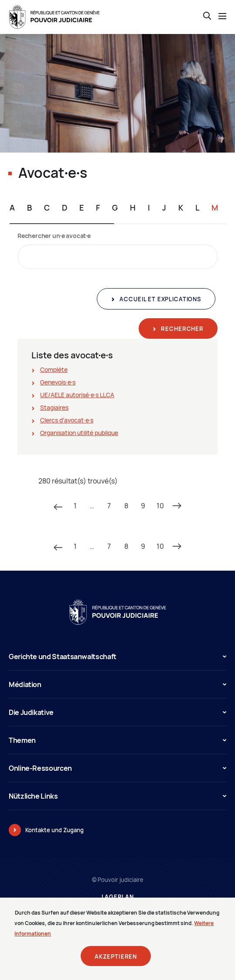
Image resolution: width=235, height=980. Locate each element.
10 (160, 506)
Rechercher (182, 329)
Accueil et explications (160, 299)
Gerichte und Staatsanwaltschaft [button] (117, 657)
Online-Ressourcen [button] (117, 768)
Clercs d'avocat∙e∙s (67, 420)
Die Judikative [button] (117, 712)
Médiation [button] (117, 684)
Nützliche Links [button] (117, 796)
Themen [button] (117, 740)
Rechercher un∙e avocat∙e (54, 236)
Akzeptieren (116, 961)
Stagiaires (54, 407)
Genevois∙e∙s (58, 382)
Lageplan (118, 897)
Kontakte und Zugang (54, 830)
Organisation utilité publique (79, 433)
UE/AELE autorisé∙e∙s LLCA (77, 395)
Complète (54, 369)
